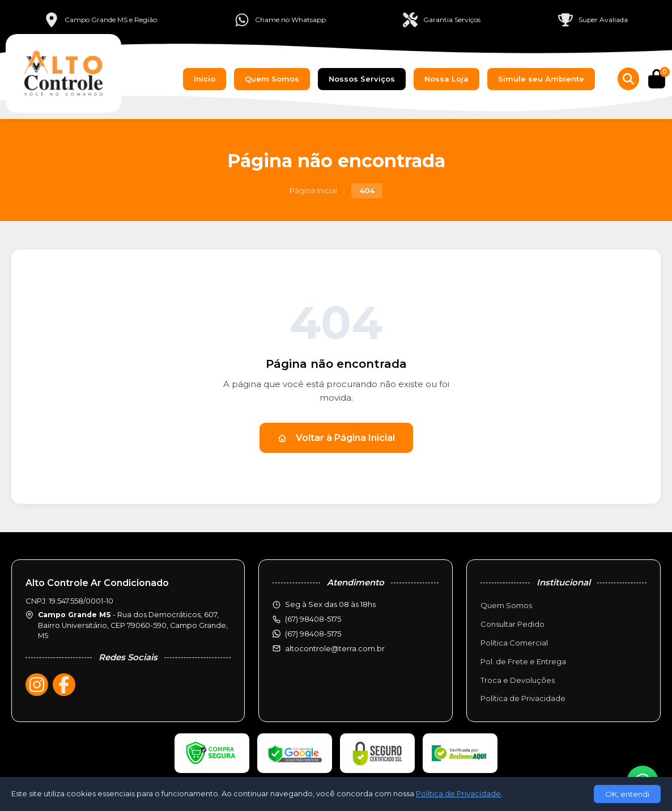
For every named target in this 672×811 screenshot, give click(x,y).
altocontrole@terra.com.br (335, 648)
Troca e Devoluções (518, 680)
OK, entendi (627, 794)
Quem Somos (272, 79)
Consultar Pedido (512, 624)
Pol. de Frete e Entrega (523, 661)
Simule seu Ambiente (541, 79)
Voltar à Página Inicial (336, 438)
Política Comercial (514, 643)
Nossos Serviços (362, 79)
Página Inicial (313, 190)
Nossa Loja (446, 79)
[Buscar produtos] (628, 79)
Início (205, 79)
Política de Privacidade (523, 698)
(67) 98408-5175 (313, 634)
